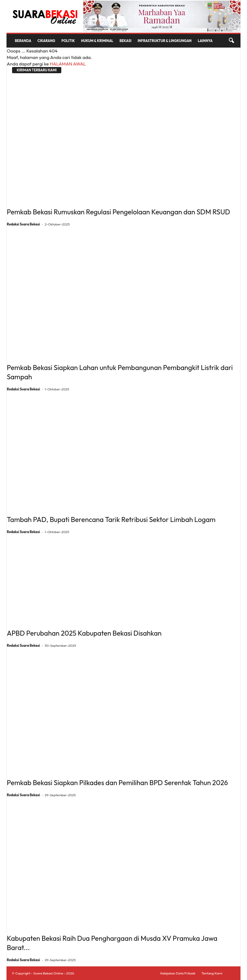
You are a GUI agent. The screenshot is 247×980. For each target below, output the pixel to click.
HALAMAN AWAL (68, 64)
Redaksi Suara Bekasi (23, 224)
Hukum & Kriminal (97, 41)
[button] (231, 41)
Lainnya (205, 41)
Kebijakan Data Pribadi (178, 973)
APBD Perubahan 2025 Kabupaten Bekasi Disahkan (84, 633)
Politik (68, 41)
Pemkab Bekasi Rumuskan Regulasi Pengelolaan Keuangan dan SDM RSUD (118, 212)
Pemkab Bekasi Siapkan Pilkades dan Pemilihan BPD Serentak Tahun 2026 (117, 783)
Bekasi (126, 41)
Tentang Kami (212, 973)
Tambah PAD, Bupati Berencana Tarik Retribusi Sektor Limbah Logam (111, 519)
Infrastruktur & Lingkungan (165, 41)
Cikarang (46, 41)
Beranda (23, 41)
